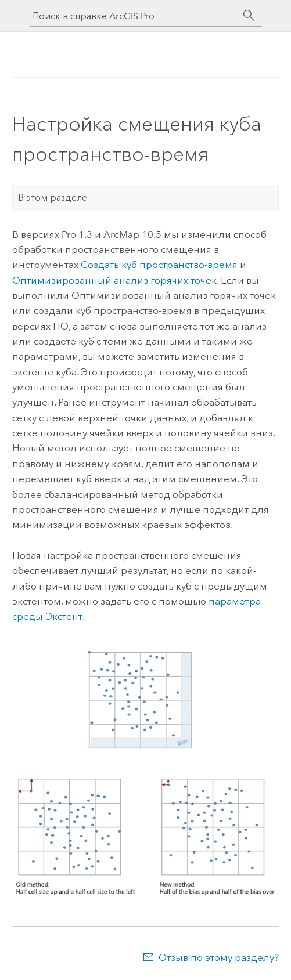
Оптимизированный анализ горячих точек (114, 280)
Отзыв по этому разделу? (219, 957)
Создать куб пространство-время (159, 265)
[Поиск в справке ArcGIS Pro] (134, 16)
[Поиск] (249, 16)
